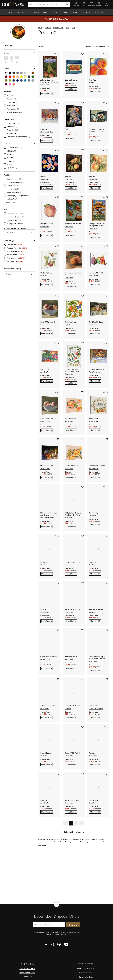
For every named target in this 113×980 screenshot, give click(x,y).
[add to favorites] (55, 32)
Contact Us (27, 977)
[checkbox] (8, 96)
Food (68, 27)
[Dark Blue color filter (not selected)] (18, 81)
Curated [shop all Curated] (86, 12)
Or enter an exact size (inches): (16, 228)
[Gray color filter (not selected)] (18, 73)
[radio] (13, 245)
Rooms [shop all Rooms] (65, 12)
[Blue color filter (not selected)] (25, 81)
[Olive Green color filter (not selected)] (6, 81)
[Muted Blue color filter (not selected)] (21, 81)
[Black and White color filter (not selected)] (6, 73)
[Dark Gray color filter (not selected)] (14, 73)
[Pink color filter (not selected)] (14, 84)
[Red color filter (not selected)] (10, 77)
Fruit (73, 27)
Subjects (48, 27)
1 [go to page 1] (71, 823)
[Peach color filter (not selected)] (18, 77)
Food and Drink (58, 27)
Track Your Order (27, 964)
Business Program (86, 972)
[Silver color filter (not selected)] (25, 73)
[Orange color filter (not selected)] (14, 77)
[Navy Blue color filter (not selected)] (14, 81)
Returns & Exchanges (27, 968)
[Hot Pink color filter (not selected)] (10, 84)
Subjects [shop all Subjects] (35, 12)
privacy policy (62, 935)
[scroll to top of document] (56, 907)
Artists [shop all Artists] (75, 12)
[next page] (82, 823)
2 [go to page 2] (76, 823)
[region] (21, 165)
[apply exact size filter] (32, 232)
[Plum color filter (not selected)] (6, 84)
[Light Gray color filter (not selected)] (21, 73)
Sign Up (73, 925)
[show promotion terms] (56, 19)
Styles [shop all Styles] (56, 12)
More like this (47, 93)
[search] (67, 4)
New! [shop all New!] (11, 12)
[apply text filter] (32, 274)
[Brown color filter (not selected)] (33, 73)
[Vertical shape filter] (12, 58)
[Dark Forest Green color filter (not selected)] (29, 77)
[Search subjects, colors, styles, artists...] (49, 4)
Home (40, 27)
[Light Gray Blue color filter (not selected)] (33, 81)
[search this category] (19, 274)
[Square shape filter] (6, 58)
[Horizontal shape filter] (17, 58)
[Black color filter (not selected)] (10, 73)
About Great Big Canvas (86, 968)
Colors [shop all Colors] (46, 12)
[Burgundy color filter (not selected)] (6, 77)
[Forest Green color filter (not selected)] (33, 77)
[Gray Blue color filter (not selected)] (29, 81)
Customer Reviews (86, 977)
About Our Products (86, 964)
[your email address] (49, 925)
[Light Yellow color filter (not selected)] (25, 77)
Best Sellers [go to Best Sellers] (22, 12)
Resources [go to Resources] (98, 12)
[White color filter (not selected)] (29, 73)
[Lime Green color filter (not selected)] (10, 81)
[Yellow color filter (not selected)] (21, 77)
